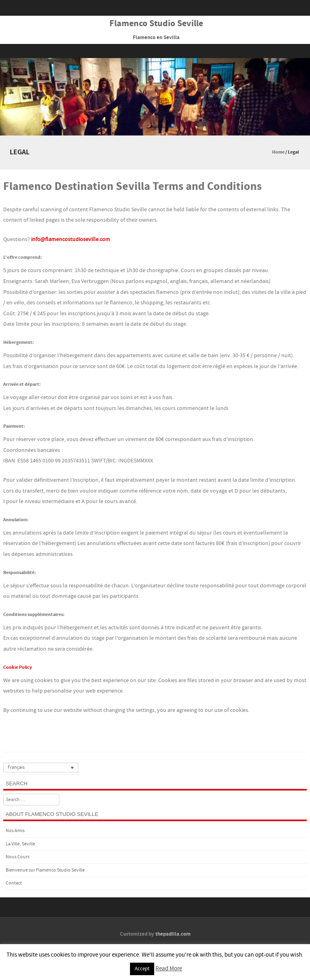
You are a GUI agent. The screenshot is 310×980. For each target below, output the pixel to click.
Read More (169, 969)
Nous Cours (18, 857)
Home (278, 152)
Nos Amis (15, 831)
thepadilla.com (173, 934)
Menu (155, 51)
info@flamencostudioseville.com (71, 239)
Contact (14, 883)
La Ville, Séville (20, 844)
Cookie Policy (18, 667)
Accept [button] (142, 969)
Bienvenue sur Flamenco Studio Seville (45, 870)
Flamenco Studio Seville (156, 24)
